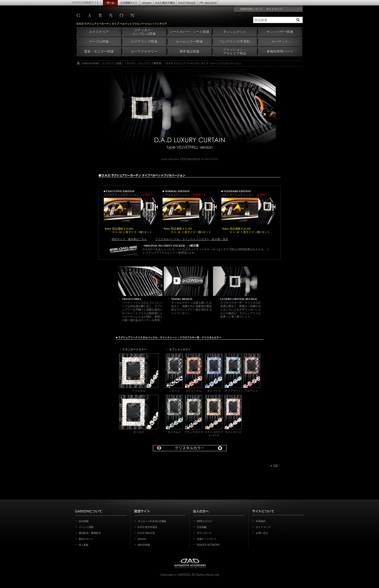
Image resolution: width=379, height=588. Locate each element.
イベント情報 (86, 527)
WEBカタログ (205, 521)
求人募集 (84, 545)
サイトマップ (274, 9)
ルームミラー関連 (189, 42)
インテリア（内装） (113, 63)
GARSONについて (251, 9)
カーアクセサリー (144, 52)
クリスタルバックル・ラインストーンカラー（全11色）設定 (192, 239)
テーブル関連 (99, 42)
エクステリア (99, 32)
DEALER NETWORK (208, 545)
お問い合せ (262, 533)
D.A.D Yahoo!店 (146, 533)
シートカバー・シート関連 (189, 32)
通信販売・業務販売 (90, 533)
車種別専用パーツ (280, 52)
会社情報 (84, 521)
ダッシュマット (235, 32)
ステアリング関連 (144, 42)
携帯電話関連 (189, 52)
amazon (142, 539)
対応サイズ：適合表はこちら (129, 239)
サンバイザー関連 (280, 32)
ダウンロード (204, 533)
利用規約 (261, 521)
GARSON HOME (90, 63)
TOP (276, 465)
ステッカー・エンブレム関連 (144, 32)
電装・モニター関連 (99, 52)
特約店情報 (144, 545)
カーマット (280, 42)
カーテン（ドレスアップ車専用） (145, 63)
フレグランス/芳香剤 (235, 42)
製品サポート (86, 539)
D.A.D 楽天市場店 (147, 527)
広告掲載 (202, 527)
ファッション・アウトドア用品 (235, 52)
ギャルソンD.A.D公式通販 (152, 521)
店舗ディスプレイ (207, 539)
